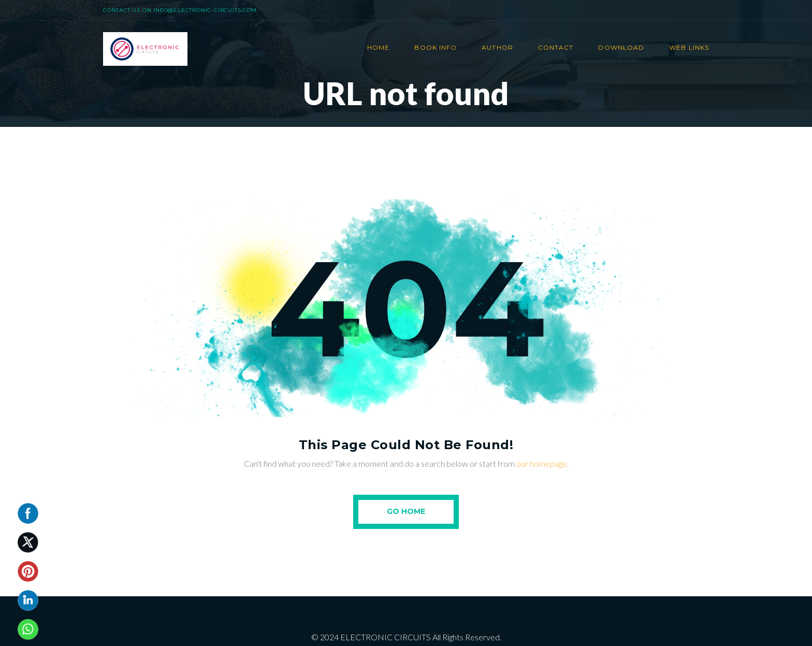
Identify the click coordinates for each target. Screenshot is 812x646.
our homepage (542, 463)
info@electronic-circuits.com (205, 10)
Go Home (406, 511)
